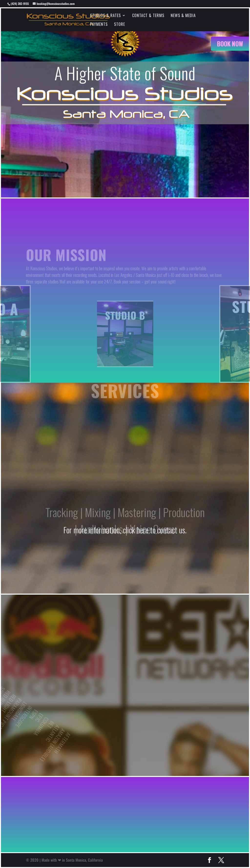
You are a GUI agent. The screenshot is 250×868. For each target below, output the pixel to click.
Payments (99, 25)
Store (120, 25)
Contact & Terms (148, 16)
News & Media (183, 16)
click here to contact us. (155, 530)
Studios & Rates (105, 16)
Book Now (230, 44)
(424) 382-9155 (20, 4)
